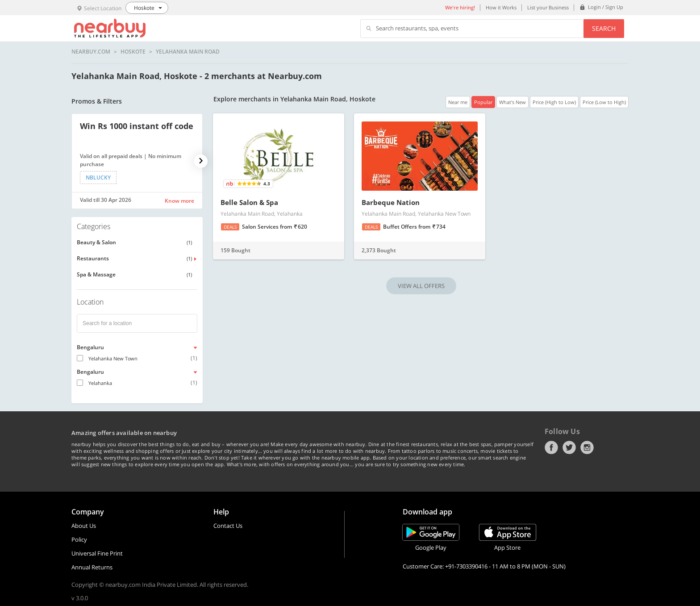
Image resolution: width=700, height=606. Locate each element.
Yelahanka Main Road (188, 52)
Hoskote (133, 52)
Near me (458, 102)
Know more (179, 201)
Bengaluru (90, 347)
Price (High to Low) (554, 102)
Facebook (551, 447)
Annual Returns (92, 567)
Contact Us (228, 526)
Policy (79, 539)
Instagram (587, 447)
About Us (84, 526)
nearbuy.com (91, 52)
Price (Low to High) (604, 102)
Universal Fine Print (97, 553)
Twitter (569, 447)
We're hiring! (460, 7)
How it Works (501, 7)
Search (604, 28)
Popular (483, 102)
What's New (512, 102)
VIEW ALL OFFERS (421, 286)
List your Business (548, 7)
